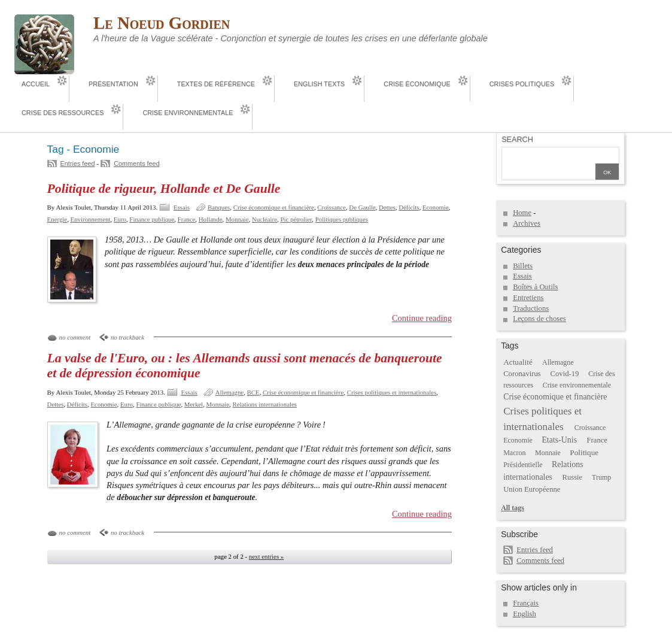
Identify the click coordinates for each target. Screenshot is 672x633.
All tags (513, 508)
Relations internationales (265, 404)
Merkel (194, 404)
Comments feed (137, 163)
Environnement (91, 219)
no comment (75, 337)
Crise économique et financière (274, 207)
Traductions (531, 308)
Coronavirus (522, 374)
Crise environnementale (188, 113)
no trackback (127, 337)
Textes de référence (216, 84)
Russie (572, 477)
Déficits (409, 207)
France (187, 219)
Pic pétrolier (296, 219)
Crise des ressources (63, 113)
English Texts (319, 84)
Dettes (387, 207)
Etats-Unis (559, 440)
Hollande (211, 219)
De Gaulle (362, 207)
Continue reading (422, 318)
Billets (523, 266)
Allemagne (230, 392)
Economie (436, 207)
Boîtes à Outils (535, 287)
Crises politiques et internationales (392, 392)
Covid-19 (565, 374)
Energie (57, 219)
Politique (584, 452)
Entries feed (78, 163)
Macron (514, 453)
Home (522, 213)
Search (517, 140)
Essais (182, 207)
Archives (527, 223)
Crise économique (417, 84)
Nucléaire (264, 219)
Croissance (332, 207)
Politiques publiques (342, 219)
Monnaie (237, 219)
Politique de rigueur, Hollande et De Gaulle (164, 189)
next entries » (266, 556)
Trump (601, 477)
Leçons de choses (539, 319)
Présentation (113, 84)
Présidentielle (523, 465)
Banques (219, 207)
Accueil (36, 84)
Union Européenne (532, 489)
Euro (120, 219)
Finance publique (152, 219)
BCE (253, 392)
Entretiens (528, 298)
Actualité (518, 362)
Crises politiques (522, 84)
